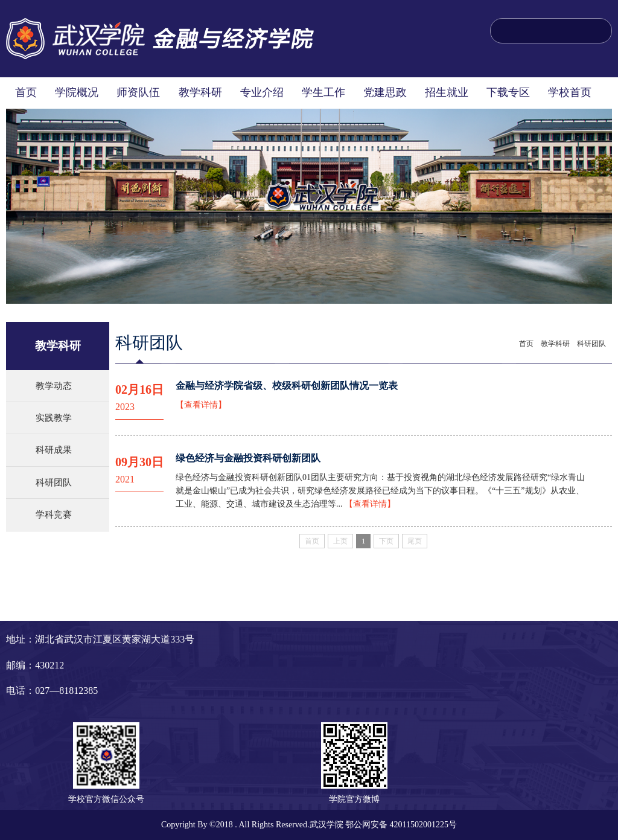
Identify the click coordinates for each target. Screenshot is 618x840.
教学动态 (54, 386)
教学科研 (200, 92)
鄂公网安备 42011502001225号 (401, 825)
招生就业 (447, 92)
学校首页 (570, 92)
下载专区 (508, 92)
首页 (26, 92)
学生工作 (323, 92)
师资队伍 (138, 92)
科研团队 (54, 483)
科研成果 (54, 450)
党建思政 (385, 92)
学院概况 (77, 92)
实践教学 (54, 418)
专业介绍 (262, 92)
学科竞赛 (54, 515)
